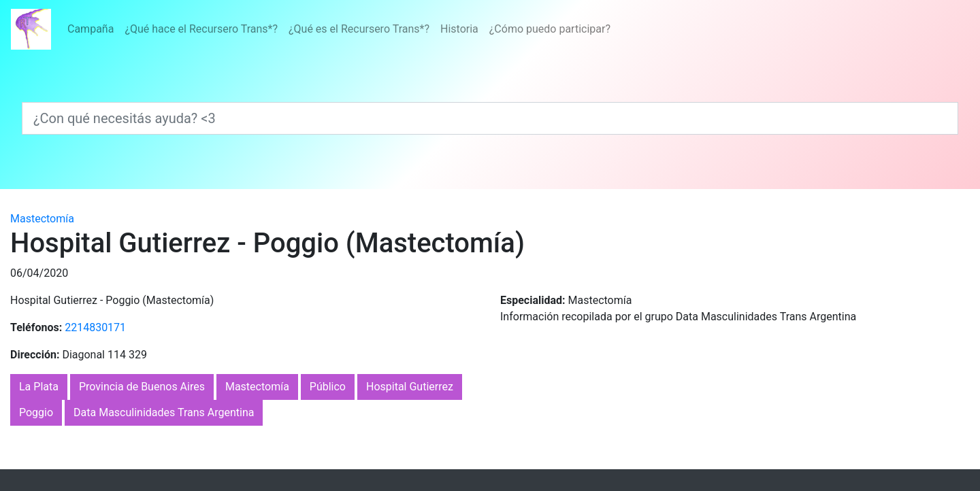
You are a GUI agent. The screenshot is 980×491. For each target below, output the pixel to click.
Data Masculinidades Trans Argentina (164, 412)
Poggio (36, 412)
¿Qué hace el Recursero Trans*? (201, 29)
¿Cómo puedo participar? (550, 29)
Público (328, 387)
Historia (459, 29)
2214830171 (95, 327)
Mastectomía (42, 219)
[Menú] (339, 29)
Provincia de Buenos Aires (142, 387)
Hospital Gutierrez (410, 387)
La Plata (39, 387)
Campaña (91, 29)
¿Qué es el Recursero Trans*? (359, 29)
